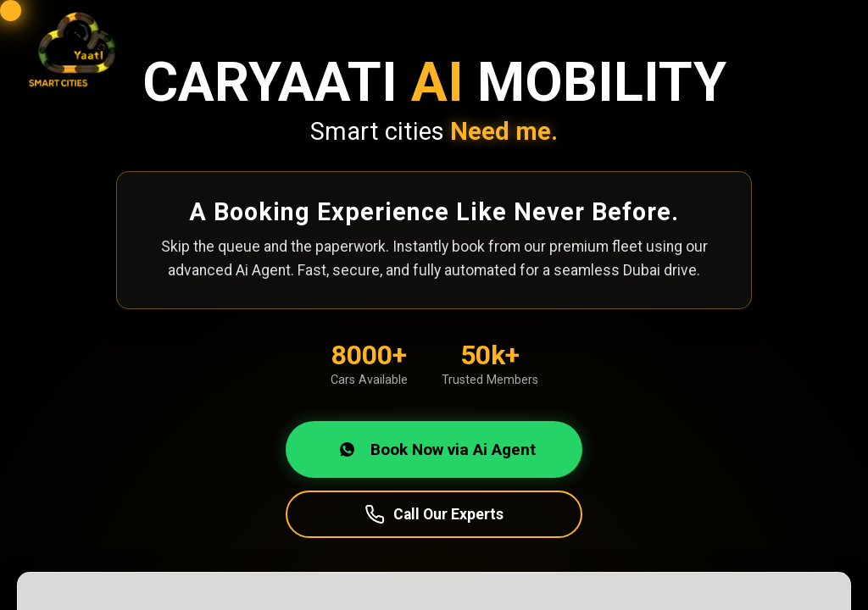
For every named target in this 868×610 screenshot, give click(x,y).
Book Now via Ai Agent (434, 449)
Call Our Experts (434, 514)
